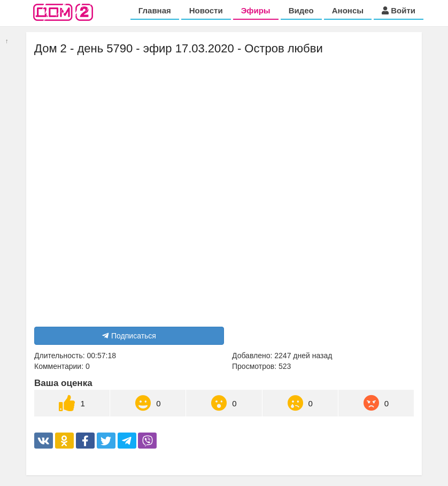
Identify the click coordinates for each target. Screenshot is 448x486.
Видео (301, 10)
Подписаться (129, 336)
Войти (399, 10)
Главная (155, 10)
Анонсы (348, 10)
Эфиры (256, 10)
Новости (206, 10)
